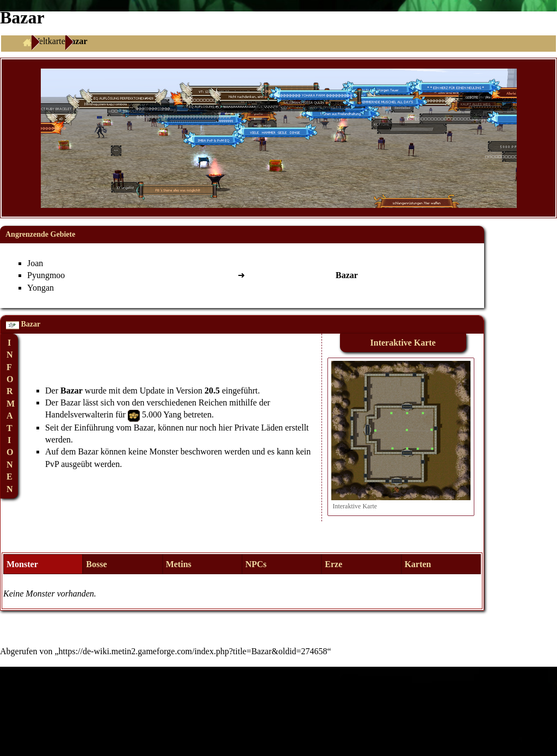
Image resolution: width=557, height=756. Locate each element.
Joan (35, 263)
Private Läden (259, 428)
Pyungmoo (46, 275)
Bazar (72, 391)
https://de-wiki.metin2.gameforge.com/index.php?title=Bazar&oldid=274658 (193, 651)
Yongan (41, 288)
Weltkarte (48, 41)
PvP (52, 464)
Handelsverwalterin (79, 414)
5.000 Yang (162, 414)
